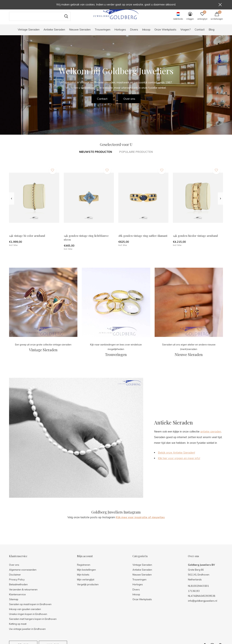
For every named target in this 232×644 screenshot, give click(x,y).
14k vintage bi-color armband (27, 240)
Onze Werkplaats (165, 33)
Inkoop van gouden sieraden (25, 613)
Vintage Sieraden (29, 33)
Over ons (129, 102)
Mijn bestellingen (86, 573)
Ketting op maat (18, 627)
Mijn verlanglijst (86, 583)
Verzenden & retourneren (23, 593)
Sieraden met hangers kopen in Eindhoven (33, 623)
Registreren (84, 568)
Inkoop (146, 33)
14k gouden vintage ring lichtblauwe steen (86, 241)
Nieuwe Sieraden (80, 33)
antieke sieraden (211, 435)
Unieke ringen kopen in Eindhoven (28, 618)
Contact (200, 33)
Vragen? (186, 33)
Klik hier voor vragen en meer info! (179, 462)
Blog (212, 33)
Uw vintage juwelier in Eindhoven (27, 633)
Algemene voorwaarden (23, 573)
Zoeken (66, 20)
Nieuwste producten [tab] (96, 155)
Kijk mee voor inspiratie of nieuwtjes (140, 521)
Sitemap (14, 603)
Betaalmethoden (18, 588)
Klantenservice (17, 598)
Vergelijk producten (88, 588)
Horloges (120, 33)
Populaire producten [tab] (136, 155)
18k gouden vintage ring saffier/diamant (143, 240)
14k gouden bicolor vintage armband (195, 240)
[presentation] (12, 202)
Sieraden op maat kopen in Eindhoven (30, 608)
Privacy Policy (17, 583)
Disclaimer (15, 578)
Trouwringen (102, 33)
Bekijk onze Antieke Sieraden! (176, 456)
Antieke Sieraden (54, 33)
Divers (134, 33)
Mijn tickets (83, 578)
